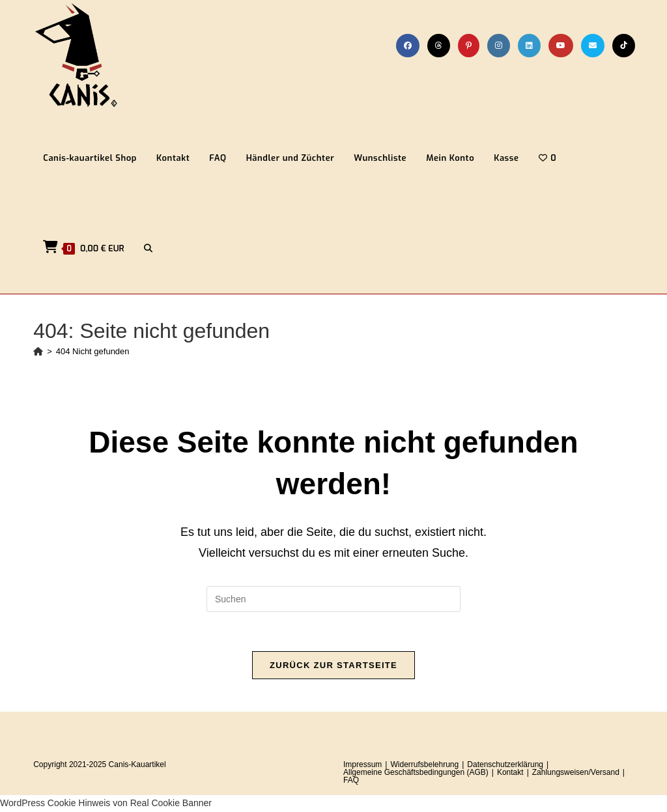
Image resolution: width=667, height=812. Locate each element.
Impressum (362, 764)
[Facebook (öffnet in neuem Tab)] (408, 46)
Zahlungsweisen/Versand (576, 772)
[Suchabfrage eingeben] (333, 599)
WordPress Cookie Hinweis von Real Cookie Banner (106, 803)
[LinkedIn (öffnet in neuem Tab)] (529, 46)
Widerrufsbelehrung (424, 764)
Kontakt (510, 772)
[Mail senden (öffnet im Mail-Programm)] (593, 46)
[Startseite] (38, 351)
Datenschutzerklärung (505, 764)
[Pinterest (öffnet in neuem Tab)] (469, 46)
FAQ (351, 780)
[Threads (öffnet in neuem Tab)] (439, 46)
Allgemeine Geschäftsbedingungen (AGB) (416, 772)
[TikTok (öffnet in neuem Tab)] (624, 46)
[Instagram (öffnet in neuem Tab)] (499, 46)
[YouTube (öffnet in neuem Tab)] (561, 46)
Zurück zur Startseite (333, 665)
